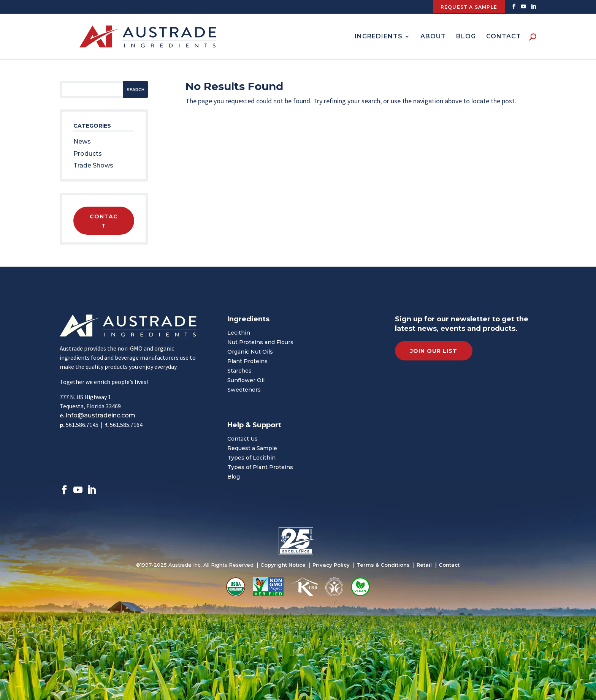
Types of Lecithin (251, 458)
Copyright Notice (283, 565)
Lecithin (239, 333)
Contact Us (243, 439)
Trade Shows (93, 165)
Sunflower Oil (246, 380)
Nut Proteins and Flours (260, 342)
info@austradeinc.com (101, 415)
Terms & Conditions (383, 565)
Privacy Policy (331, 565)
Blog (466, 37)
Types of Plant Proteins (260, 467)
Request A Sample (469, 7)
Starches (239, 371)
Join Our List (434, 351)
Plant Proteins (247, 361)
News (82, 141)
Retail (424, 565)
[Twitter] (524, 9)
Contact (504, 37)
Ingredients (379, 37)
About (433, 37)
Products (88, 154)
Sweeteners (244, 390)
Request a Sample (252, 448)
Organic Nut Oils (250, 352)
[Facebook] (514, 9)
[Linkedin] (533, 9)
